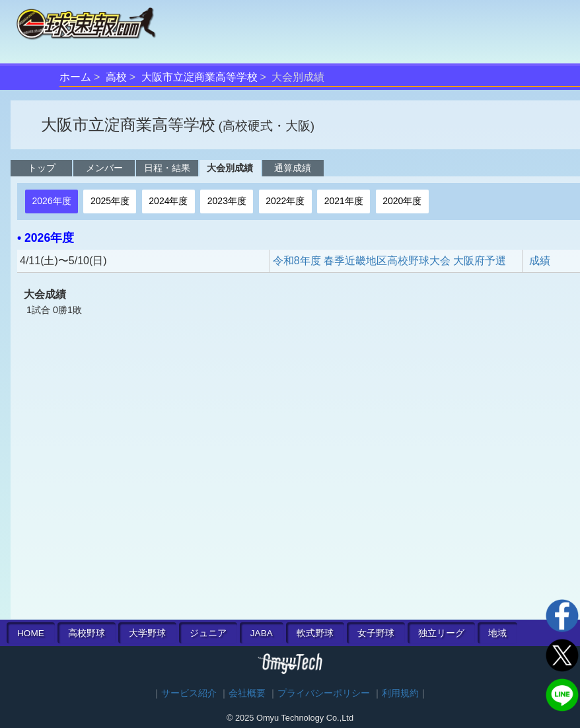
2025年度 (110, 201)
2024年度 (168, 201)
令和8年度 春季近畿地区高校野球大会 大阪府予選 (390, 261)
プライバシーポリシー (324, 693)
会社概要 (247, 693)
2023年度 (227, 201)
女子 (376, 633)
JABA (262, 633)
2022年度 (285, 201)
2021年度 (344, 201)
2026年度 (51, 201)
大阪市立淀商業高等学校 (199, 77)
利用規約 (400, 693)
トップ (42, 168)
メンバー (104, 168)
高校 (116, 77)
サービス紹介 (189, 693)
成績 (540, 261)
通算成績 (293, 168)
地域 (497, 633)
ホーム (75, 77)
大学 (147, 633)
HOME (31, 633)
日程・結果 (167, 168)
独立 (441, 633)
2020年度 (402, 201)
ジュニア (208, 633)
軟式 (315, 633)
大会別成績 (230, 168)
